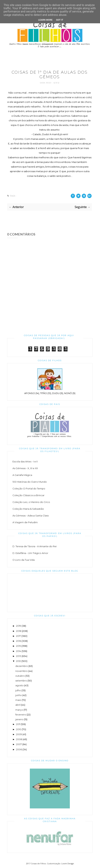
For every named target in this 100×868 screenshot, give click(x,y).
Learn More (45, 20)
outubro (20, 676)
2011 (18, 724)
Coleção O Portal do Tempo (29, 489)
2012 (18, 661)
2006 (19, 749)
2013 (19, 656)
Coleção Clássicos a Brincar (28, 495)
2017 (18, 636)
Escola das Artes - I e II (25, 461)
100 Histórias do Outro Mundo (30, 482)
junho (19, 695)
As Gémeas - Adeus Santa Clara (31, 516)
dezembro (22, 666)
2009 (19, 734)
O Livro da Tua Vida (24, 560)
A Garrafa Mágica (22, 475)
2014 (19, 651)
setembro (21, 681)
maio (18, 700)
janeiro (19, 719)
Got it (60, 20)
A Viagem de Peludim (25, 522)
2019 (19, 626)
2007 (19, 744)
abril (18, 705)
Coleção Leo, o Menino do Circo (31, 502)
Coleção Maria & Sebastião (28, 509)
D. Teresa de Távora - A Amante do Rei (35, 546)
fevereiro (21, 715)
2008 (19, 739)
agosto (19, 685)
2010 (19, 729)
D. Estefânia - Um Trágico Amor (30, 553)
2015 (18, 646)
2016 (19, 641)
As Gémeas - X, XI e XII (25, 468)
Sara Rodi (46, 83)
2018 (19, 631)
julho (18, 690)
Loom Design (68, 863)
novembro (22, 671)
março (19, 710)
